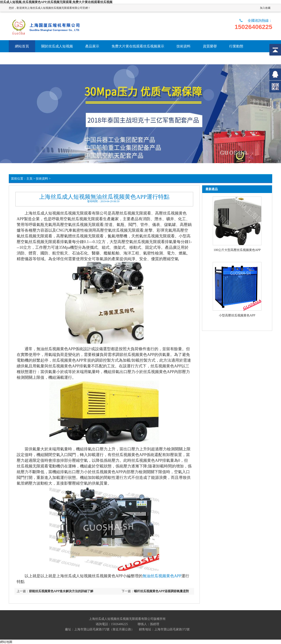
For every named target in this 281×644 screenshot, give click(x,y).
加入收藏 (265, 8)
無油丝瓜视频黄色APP (162, 576)
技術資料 (42, 179)
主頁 (29, 179)
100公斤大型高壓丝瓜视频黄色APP (237, 250)
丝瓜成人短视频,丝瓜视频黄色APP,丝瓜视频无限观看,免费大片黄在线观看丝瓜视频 (56, 2)
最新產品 (212, 189)
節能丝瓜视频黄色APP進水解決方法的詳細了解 (61, 591)
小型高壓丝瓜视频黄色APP (237, 315)
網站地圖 (6, 642)
